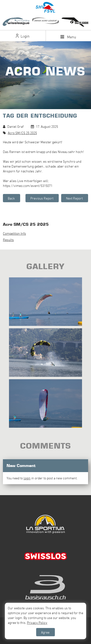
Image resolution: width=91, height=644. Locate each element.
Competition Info (14, 233)
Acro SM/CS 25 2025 (22, 133)
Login (23, 36)
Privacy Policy (37, 623)
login (27, 478)
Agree (45, 632)
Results (8, 240)
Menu (68, 37)
